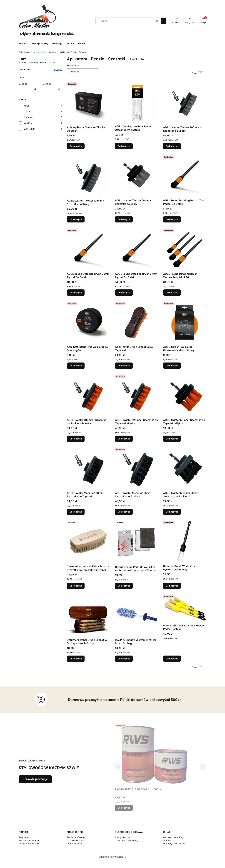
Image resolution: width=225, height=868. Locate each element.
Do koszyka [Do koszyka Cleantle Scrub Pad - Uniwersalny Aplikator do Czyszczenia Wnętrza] (124, 586)
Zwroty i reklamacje (29, 840)
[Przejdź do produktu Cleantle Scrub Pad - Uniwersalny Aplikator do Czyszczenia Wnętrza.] (137, 542)
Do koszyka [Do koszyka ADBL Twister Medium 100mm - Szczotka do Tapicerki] (76, 512)
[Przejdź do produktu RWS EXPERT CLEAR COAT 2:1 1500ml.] (154, 755)
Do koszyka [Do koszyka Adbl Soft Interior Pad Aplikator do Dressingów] (76, 366)
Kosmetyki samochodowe (45, 52)
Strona (195, 73)
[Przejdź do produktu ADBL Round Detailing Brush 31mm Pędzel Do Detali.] (137, 249)
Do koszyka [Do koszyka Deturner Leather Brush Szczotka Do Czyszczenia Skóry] (76, 659)
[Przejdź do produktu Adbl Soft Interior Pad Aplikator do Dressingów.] (88, 322)
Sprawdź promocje (35, 779)
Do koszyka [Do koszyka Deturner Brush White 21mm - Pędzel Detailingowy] (172, 586)
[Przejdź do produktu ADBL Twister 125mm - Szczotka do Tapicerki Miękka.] (137, 395)
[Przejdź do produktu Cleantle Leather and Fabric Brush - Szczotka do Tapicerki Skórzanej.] (88, 542)
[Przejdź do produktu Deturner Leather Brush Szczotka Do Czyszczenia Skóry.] (88, 615)
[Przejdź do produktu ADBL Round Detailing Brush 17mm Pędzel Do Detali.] (185, 176)
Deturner (28, 117)
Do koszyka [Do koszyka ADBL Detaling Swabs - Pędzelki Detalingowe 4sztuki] (124, 146)
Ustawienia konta (76, 840)
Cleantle (28, 111)
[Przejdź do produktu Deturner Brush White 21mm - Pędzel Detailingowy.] (185, 541)
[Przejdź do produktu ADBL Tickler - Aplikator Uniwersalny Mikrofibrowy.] (185, 322)
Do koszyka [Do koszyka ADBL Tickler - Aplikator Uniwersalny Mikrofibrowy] (172, 366)
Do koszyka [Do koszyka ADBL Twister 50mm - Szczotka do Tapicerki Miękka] (172, 439)
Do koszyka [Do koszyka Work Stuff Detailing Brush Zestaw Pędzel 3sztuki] (172, 659)
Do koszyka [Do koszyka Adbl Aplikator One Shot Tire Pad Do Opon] (76, 146)
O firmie (167, 840)
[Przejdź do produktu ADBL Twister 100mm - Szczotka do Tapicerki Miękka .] (88, 395)
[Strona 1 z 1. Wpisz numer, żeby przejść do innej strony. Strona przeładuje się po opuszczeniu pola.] (201, 73)
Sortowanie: (73, 65)
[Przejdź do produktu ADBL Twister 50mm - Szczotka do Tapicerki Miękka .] (185, 395)
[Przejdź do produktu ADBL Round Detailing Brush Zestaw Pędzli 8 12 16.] (185, 249)
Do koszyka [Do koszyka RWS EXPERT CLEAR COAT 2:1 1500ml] (124, 808)
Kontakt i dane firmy (173, 837)
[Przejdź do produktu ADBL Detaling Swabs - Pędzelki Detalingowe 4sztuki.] (137, 102)
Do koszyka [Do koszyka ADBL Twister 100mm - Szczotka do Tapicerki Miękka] (76, 439)
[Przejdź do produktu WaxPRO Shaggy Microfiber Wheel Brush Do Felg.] (137, 615)
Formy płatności (123, 837)
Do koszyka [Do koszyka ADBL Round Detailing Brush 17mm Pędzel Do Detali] (172, 219)
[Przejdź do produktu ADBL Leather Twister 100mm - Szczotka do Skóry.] (185, 103)
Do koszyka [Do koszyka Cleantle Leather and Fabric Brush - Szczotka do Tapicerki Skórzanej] (76, 586)
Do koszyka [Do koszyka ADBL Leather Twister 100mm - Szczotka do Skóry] (172, 146)
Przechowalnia (74, 844)
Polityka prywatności (29, 844)
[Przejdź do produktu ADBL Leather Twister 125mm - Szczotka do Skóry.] (88, 176)
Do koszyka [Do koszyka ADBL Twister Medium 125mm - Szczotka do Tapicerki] (124, 512)
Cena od (23, 84)
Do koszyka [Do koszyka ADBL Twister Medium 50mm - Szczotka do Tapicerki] (172, 512)
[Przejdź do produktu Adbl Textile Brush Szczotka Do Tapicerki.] (137, 322)
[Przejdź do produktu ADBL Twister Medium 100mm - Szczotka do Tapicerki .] (88, 468)
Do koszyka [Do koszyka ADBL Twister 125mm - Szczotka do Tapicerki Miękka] (124, 439)
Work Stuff (29, 129)
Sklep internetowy (111, 857)
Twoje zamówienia (76, 837)
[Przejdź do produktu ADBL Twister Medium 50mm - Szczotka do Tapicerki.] (185, 468)
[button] (164, 21)
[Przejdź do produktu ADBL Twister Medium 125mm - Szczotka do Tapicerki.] (137, 468)
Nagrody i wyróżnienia (175, 844)
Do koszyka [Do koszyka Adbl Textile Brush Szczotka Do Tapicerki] (124, 366)
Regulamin (24, 837)
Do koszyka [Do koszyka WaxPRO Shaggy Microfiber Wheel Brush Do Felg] (124, 659)
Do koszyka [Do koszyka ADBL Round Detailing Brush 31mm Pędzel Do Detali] (124, 292)
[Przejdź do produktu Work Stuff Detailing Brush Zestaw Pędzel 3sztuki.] (185, 608)
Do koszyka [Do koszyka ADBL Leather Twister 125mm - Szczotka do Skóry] (76, 219)
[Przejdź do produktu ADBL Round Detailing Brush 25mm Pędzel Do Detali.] (88, 249)
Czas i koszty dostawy (127, 840)
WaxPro (28, 123)
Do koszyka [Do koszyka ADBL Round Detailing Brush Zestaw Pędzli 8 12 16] (172, 292)
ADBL (27, 106)
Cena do (47, 84)
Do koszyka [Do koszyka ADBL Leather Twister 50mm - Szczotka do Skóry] (124, 219)
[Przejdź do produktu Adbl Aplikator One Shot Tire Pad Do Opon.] (88, 103)
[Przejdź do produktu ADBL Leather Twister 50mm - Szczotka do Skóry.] (137, 176)
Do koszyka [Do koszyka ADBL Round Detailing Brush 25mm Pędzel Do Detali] (76, 292)
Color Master (24, 52)
